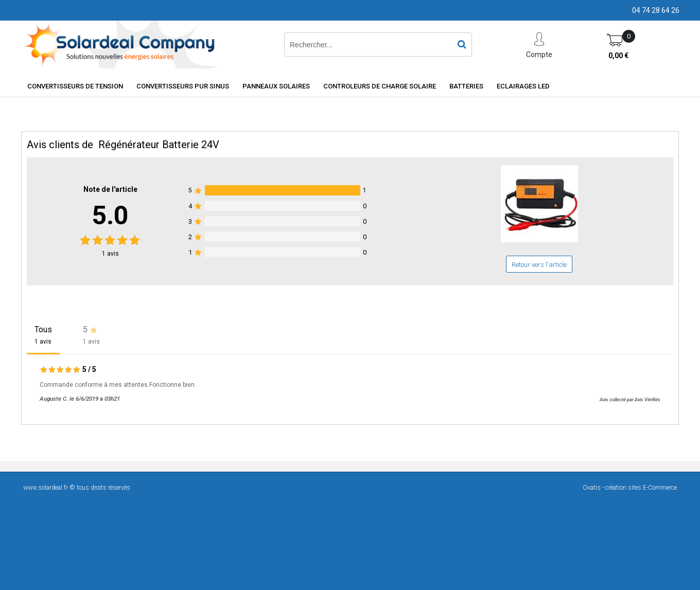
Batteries (466, 86)
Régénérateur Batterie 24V (159, 145)
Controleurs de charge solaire (380, 86)
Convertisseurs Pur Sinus (183, 86)
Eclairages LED (523, 86)
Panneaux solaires (276, 86)
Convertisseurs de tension (75, 86)
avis (110, 254)
